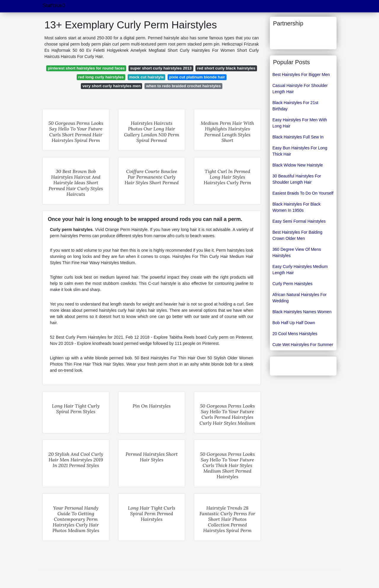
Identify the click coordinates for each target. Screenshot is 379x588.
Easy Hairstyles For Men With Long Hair (300, 123)
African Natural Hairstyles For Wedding (299, 298)
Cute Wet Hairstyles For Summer (303, 345)
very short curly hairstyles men (111, 86)
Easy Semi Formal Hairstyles (299, 221)
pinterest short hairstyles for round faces (86, 68)
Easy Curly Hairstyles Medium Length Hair (300, 270)
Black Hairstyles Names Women (302, 312)
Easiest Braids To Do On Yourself (303, 193)
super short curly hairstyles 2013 (161, 68)
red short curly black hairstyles (226, 68)
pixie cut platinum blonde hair (197, 77)
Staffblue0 (54, 5)
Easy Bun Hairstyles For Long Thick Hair (300, 151)
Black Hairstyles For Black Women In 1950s (297, 207)
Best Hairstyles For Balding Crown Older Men (297, 235)
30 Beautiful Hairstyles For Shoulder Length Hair (297, 179)
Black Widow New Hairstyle (298, 165)
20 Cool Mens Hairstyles (295, 334)
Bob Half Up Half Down (294, 323)
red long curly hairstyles (101, 77)
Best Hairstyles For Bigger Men (301, 75)
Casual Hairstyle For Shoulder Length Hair (300, 89)
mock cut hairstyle (146, 77)
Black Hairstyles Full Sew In (298, 137)
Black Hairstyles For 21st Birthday (295, 106)
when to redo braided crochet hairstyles (184, 86)
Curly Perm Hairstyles (292, 284)
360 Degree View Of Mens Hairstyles (297, 252)
